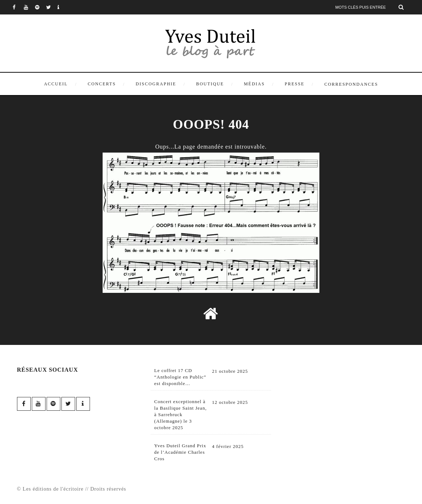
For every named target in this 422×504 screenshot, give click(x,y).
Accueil (56, 84)
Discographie (156, 84)
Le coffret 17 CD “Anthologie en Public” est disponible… (180, 377)
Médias (254, 84)
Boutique (210, 84)
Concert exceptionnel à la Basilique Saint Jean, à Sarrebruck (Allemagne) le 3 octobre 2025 (180, 415)
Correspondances (351, 84)
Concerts (102, 84)
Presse (295, 84)
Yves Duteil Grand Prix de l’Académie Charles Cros (180, 452)
